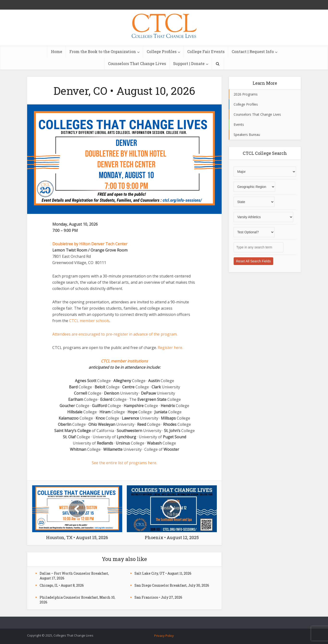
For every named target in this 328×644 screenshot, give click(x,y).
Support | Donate (189, 63)
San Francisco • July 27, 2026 (158, 597)
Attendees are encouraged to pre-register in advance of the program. (115, 334)
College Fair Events (206, 51)
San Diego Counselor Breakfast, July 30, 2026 (172, 585)
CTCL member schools (89, 321)
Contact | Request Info (253, 51)
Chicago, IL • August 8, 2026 (62, 585)
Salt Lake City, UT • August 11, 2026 (163, 573)
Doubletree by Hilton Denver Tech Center (90, 244)
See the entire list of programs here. (124, 463)
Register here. (171, 348)
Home (57, 51)
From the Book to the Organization (103, 51)
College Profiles (162, 51)
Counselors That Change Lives (137, 63)
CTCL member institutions (124, 361)
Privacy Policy (164, 636)
